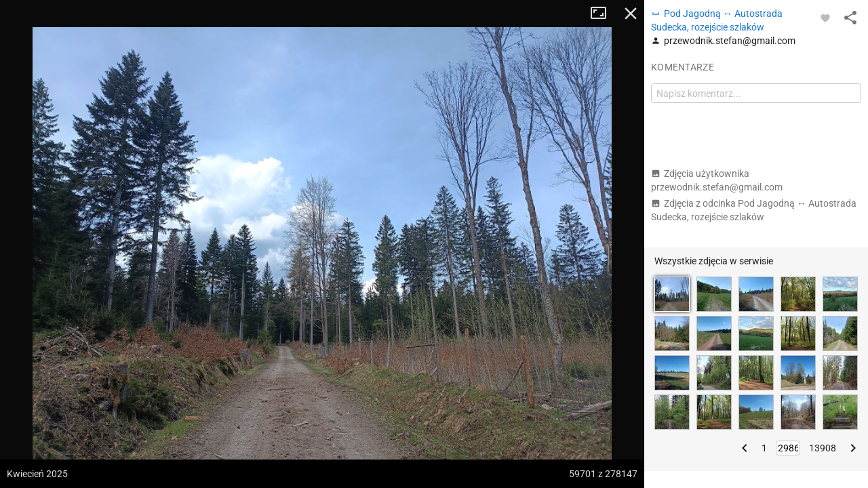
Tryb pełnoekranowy (604, 14)
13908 (823, 448)
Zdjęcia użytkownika (717, 180)
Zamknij (631, 14)
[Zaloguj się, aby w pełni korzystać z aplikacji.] (825, 18)
